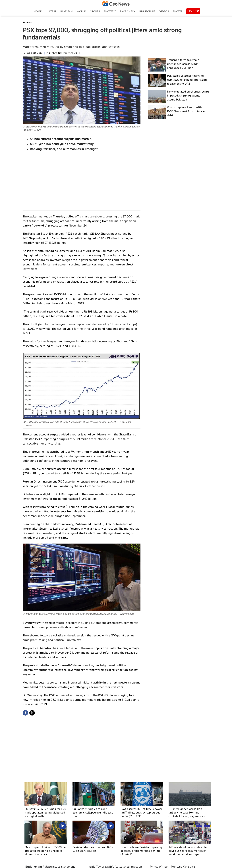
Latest (52, 11)
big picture (147, 11)
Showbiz (110, 11)
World (81, 11)
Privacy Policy (165, 863)
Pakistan (67, 11)
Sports (95, 11)
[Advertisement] (82, 180)
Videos (164, 11)
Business (27, 23)
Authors (151, 863)
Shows (178, 11)
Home (38, 11)
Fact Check (128, 11)
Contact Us (139, 863)
